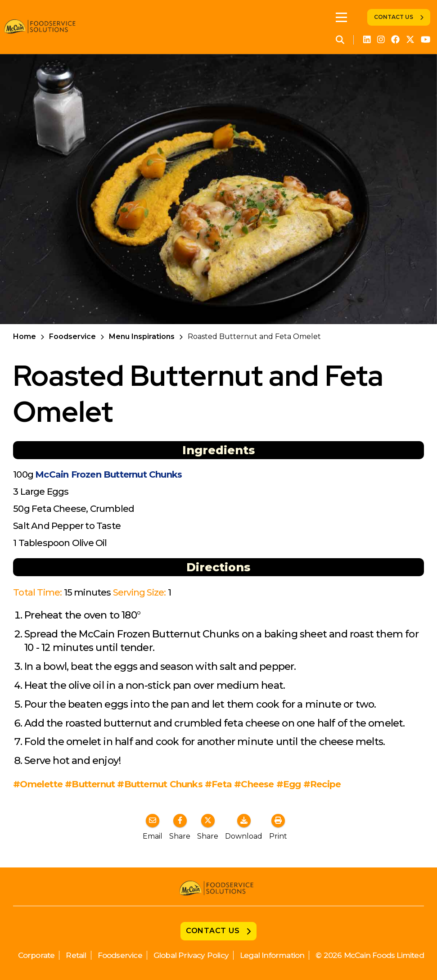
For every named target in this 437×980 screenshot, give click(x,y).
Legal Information (272, 955)
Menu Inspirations (142, 336)
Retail (76, 955)
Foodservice (72, 336)
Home (25, 336)
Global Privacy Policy (191, 955)
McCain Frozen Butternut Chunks (108, 474)
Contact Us (394, 17)
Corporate (36, 955)
